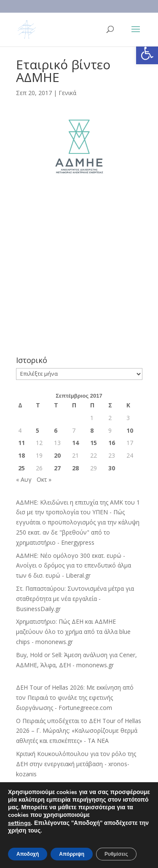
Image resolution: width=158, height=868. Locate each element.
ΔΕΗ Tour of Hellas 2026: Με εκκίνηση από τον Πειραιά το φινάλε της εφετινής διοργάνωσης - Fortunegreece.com (75, 697)
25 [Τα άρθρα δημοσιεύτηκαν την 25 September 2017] (21, 468)
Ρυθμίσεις (116, 854)
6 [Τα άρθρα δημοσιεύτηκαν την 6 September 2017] (56, 430)
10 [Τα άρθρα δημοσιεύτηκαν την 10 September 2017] (130, 430)
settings (19, 823)
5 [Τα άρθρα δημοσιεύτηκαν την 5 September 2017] (37, 430)
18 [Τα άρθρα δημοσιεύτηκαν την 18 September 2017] (21, 455)
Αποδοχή (28, 854)
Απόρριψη (72, 854)
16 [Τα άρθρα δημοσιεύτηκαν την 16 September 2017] (112, 443)
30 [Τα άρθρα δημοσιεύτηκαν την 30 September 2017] (112, 468)
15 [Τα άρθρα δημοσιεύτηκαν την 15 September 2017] (94, 443)
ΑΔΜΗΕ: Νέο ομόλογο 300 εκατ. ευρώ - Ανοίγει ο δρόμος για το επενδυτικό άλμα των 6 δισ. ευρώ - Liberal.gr (74, 566)
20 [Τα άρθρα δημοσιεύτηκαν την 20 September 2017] (57, 455)
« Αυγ (24, 479)
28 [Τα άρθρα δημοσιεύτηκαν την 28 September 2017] (75, 468)
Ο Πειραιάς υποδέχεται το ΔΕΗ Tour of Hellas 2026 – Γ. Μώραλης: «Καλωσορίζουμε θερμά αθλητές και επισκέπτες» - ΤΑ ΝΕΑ (79, 731)
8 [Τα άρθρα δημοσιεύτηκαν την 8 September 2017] (92, 430)
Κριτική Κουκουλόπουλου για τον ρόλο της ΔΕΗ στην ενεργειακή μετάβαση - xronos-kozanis (76, 764)
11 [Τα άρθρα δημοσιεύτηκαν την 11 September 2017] (21, 443)
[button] (147, 53)
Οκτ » (44, 479)
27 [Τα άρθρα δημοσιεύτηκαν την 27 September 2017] (57, 468)
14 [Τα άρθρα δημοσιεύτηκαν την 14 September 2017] (75, 443)
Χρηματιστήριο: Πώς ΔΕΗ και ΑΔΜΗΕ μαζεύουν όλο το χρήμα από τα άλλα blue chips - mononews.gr (73, 632)
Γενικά (67, 93)
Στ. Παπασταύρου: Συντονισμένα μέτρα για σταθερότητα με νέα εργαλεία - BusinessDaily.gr (75, 599)
